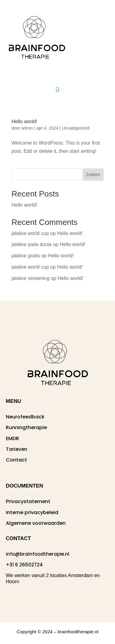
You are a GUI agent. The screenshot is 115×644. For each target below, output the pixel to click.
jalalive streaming (31, 278)
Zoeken (93, 175)
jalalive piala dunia (32, 244)
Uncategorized (75, 128)
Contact (16, 460)
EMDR (12, 438)
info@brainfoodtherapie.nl (38, 554)
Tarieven (17, 449)
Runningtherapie (26, 427)
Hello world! (25, 121)
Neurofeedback (25, 417)
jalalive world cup (30, 233)
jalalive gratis (26, 256)
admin (27, 128)
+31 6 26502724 (24, 565)
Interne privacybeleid (32, 512)
